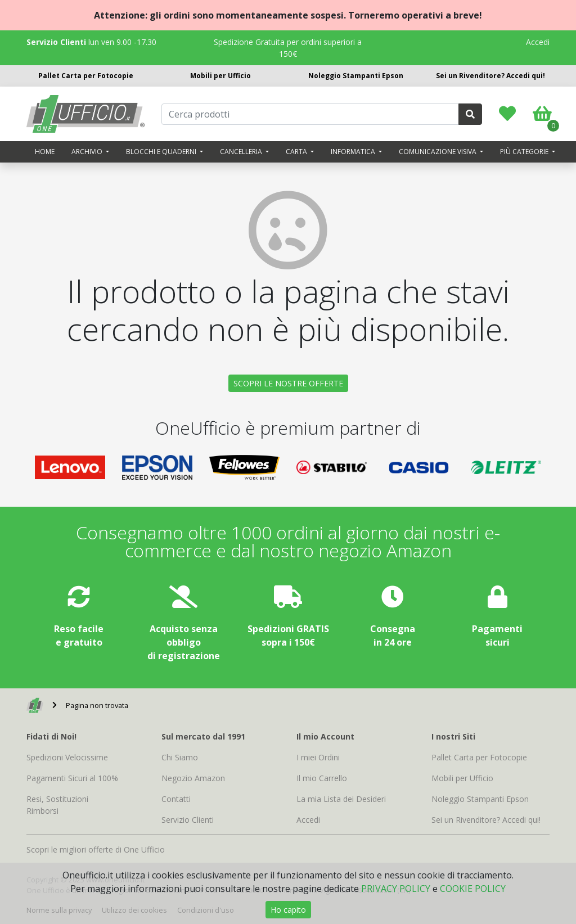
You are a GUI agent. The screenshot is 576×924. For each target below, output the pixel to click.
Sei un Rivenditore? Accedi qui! (490, 76)
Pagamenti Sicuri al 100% (72, 778)
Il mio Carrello (322, 778)
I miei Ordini (318, 757)
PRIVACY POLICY (396, 889)
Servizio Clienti (188, 820)
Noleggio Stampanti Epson (356, 76)
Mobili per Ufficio (220, 76)
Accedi (538, 42)
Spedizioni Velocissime (67, 757)
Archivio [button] (88, 152)
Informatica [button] (354, 152)
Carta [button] (297, 152)
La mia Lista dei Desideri (341, 799)
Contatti (176, 799)
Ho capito (288, 910)
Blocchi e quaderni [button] (162, 152)
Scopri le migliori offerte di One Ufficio (96, 849)
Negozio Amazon (193, 778)
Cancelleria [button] (242, 152)
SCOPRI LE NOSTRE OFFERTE (288, 383)
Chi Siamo (180, 757)
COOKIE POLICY (473, 889)
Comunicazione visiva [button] (438, 152)
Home (45, 152)
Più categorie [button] (525, 152)
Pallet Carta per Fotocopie (86, 76)
